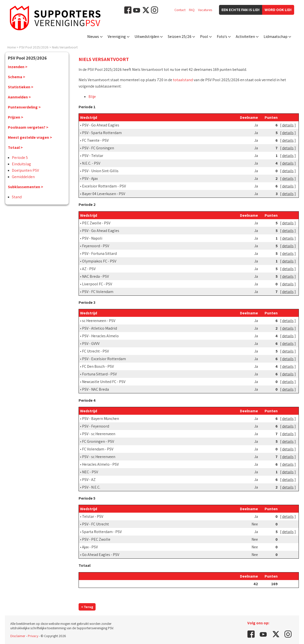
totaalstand (183, 80)
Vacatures (205, 10)
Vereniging (117, 37)
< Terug (87, 607)
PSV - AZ (89, 480)
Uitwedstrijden (147, 37)
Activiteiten (245, 37)
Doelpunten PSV (25, 170)
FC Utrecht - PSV (95, 351)
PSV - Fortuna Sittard (99, 253)
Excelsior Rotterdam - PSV (104, 186)
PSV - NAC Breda (95, 389)
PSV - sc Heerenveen (99, 434)
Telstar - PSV (93, 516)
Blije (92, 97)
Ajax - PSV (90, 547)
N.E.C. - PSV (91, 163)
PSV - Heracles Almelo (100, 336)
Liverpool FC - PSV (97, 284)
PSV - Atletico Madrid (100, 328)
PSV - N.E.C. (91, 487)
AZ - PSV (89, 269)
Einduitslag (21, 164)
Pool (204, 37)
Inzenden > (18, 67)
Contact (180, 10)
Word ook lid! (278, 10)
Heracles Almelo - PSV (100, 464)
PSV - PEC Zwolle (96, 539)
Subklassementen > (25, 187)
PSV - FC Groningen (98, 148)
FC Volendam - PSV (98, 449)
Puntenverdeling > (24, 107)
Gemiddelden (23, 177)
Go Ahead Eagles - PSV (101, 555)
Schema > (17, 77)
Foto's (222, 37)
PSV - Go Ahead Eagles (101, 125)
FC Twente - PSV (95, 140)
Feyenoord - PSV (96, 246)
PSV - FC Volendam (98, 292)
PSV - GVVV (91, 344)
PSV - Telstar (93, 156)
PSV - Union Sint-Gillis (100, 171)
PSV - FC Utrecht (95, 524)
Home (12, 47)
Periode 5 (20, 158)
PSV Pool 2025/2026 (34, 47)
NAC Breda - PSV (95, 276)
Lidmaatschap (276, 37)
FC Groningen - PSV (98, 441)
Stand (17, 197)
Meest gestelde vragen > (30, 137)
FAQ (192, 10)
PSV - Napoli (92, 238)
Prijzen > (16, 117)
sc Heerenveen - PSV (99, 321)
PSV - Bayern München (101, 419)
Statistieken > (21, 87)
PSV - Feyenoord (96, 426)
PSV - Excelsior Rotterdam (104, 359)
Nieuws (93, 37)
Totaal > (15, 147)
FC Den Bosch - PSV (98, 366)
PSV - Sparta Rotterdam (102, 133)
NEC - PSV (90, 472)
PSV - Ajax (90, 178)
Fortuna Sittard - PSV (99, 374)
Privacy (33, 636)
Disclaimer (18, 636)
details (288, 125)
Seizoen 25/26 (180, 37)
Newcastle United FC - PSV (104, 382)
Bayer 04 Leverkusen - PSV (104, 194)
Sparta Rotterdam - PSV (102, 532)
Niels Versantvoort (65, 47)
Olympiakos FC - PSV (99, 261)
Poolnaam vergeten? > (28, 127)
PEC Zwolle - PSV (96, 223)
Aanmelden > (19, 97)
